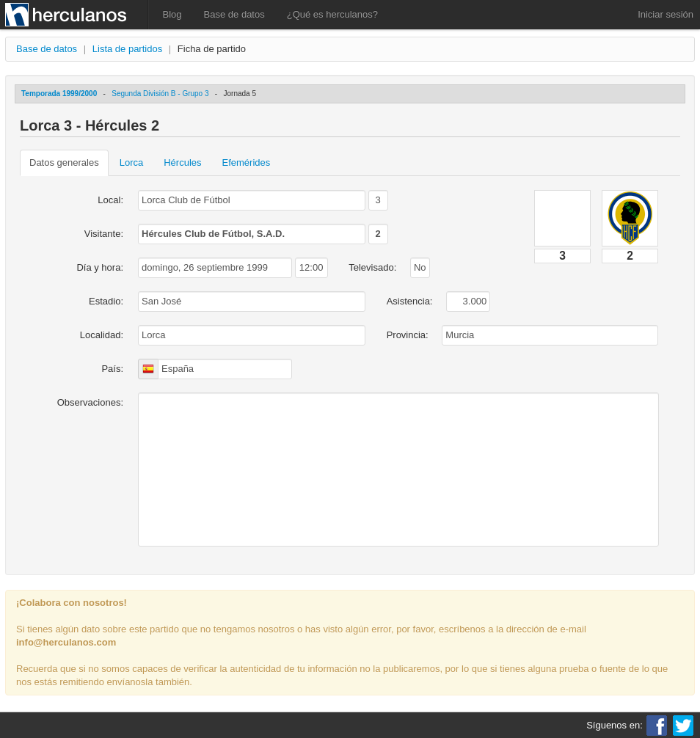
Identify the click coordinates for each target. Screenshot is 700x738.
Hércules (182, 162)
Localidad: (102, 335)
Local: (110, 200)
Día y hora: (100, 267)
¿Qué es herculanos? (332, 14)
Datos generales (64, 162)
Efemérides (247, 162)
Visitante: (104, 234)
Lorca (132, 162)
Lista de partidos (127, 49)
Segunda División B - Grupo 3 (160, 94)
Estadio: (106, 301)
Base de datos (234, 14)
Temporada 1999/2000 (59, 94)
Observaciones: (90, 402)
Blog (172, 14)
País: (112, 369)
